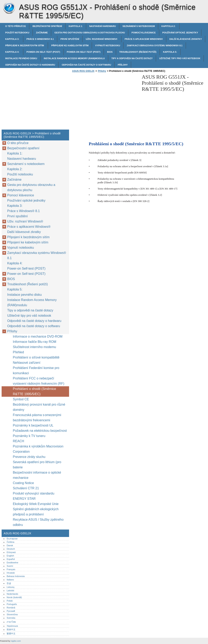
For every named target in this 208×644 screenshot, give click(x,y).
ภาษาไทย (11, 622)
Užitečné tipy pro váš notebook (180, 58)
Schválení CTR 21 (26, 488)
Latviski (10, 590)
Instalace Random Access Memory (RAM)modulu (74, 58)
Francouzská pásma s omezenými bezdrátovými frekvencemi (37, 418)
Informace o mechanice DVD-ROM (38, 336)
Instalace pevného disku (21, 58)
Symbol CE (21, 399)
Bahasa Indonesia (16, 576)
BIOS (110, 52)
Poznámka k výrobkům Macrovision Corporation (38, 449)
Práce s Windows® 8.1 (40, 39)
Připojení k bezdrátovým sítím (25, 45)
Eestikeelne (12, 563)
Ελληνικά (11, 552)
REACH (18, 441)
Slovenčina (12, 614)
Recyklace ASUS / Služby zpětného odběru (38, 522)
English (10, 556)
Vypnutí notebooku (108, 45)
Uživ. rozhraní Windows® (102, 39)
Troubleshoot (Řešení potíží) (138, 52)
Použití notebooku (17, 33)
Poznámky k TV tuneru (29, 436)
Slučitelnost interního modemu (34, 347)
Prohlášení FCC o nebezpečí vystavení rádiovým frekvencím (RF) (39, 381)
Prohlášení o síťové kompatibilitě (36, 357)
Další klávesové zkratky (186, 39)
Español (11, 559)
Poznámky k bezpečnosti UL (33, 425)
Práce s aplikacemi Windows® (144, 39)
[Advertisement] (105, 102)
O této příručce (16, 26)
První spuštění (70, 39)
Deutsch (11, 549)
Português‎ (12, 604)
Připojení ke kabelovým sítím (70, 45)
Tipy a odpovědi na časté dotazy (132, 58)
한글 (9, 583)
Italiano (10, 580)
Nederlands (12, 594)
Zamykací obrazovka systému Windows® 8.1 (155, 45)
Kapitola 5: (170, 52)
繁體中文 (11, 634)
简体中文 (11, 630)
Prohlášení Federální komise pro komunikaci (36, 370)
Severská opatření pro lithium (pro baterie (37, 465)
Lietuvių (11, 587)
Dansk (10, 545)
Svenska (11, 618)
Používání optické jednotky (180, 33)
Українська (12, 626)
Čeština (10, 542)
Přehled (18, 352)
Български (12, 539)
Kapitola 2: (169, 26)
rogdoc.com (16, 641)
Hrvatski (11, 573)
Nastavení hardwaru (103, 26)
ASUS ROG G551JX (9, 8)
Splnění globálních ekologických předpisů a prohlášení (36, 512)
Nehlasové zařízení (27, 363)
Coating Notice (23, 483)
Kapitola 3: (13, 39)
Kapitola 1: (76, 26)
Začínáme (42, 33)
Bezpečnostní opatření (47, 26)
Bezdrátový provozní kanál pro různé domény (39, 407)
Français (11, 569)
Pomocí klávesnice (144, 33)
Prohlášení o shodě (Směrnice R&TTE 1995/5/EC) (34, 391)
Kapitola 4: (13, 52)
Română (11, 608)
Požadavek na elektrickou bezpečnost (40, 431)
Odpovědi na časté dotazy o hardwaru (30, 65)
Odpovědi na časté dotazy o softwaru (86, 65)
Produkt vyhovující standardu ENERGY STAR (34, 496)
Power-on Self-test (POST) (43, 52)
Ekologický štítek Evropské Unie (36, 504)
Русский (11, 611)
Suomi (10, 566)
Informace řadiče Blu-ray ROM (35, 342)
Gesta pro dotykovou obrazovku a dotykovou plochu (90, 33)
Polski (10, 601)
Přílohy (123, 65)
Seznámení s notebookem (139, 26)
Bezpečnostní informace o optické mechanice (37, 475)
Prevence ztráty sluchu (29, 457)
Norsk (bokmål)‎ (14, 597)
